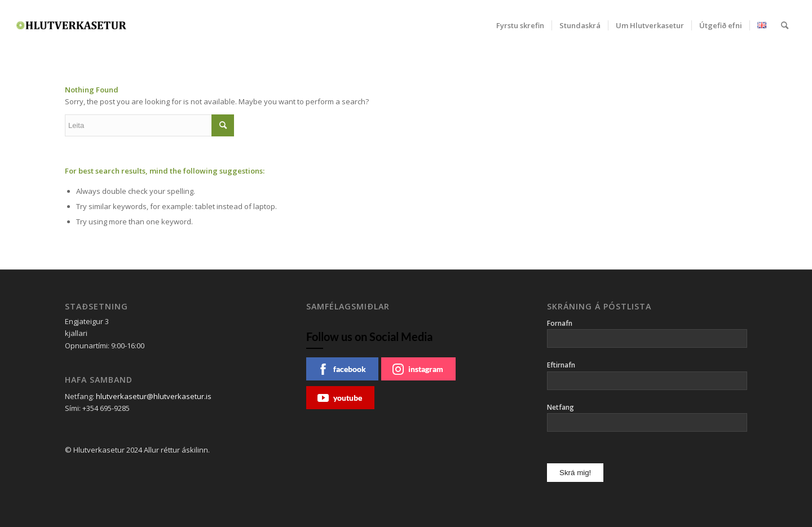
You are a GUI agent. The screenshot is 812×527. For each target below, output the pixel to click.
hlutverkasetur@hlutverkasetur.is (154, 396)
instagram (418, 369)
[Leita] (785, 25)
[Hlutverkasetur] (72, 25)
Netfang (561, 407)
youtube (340, 398)
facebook (342, 369)
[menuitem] (520, 25)
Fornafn (560, 323)
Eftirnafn (561, 365)
